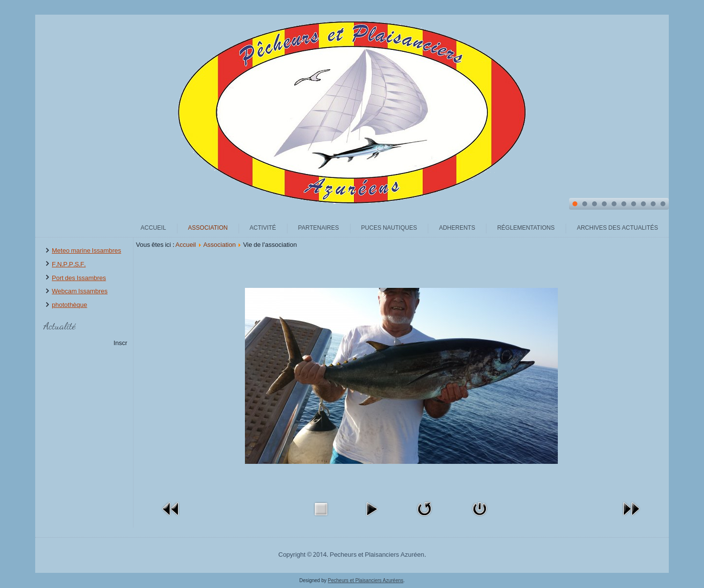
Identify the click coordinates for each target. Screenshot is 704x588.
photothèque (69, 305)
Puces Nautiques (389, 228)
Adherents (457, 228)
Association (208, 228)
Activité (263, 228)
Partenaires (319, 228)
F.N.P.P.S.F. (69, 265)
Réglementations (526, 228)
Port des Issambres (79, 278)
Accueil (154, 228)
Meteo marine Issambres (87, 251)
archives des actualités (617, 228)
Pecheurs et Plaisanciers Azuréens (366, 580)
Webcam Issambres (80, 292)
